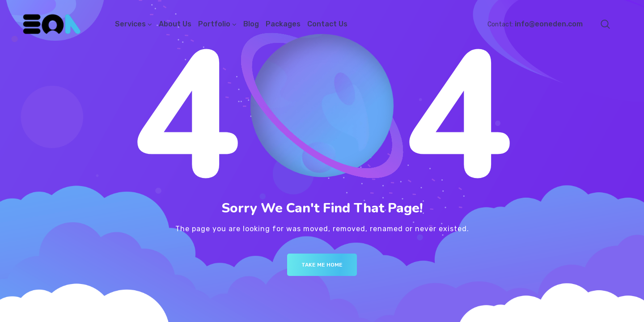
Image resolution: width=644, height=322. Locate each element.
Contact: (535, 24)
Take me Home (322, 265)
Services (130, 24)
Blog (251, 24)
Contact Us (327, 24)
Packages (283, 24)
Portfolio (214, 24)
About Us (175, 24)
